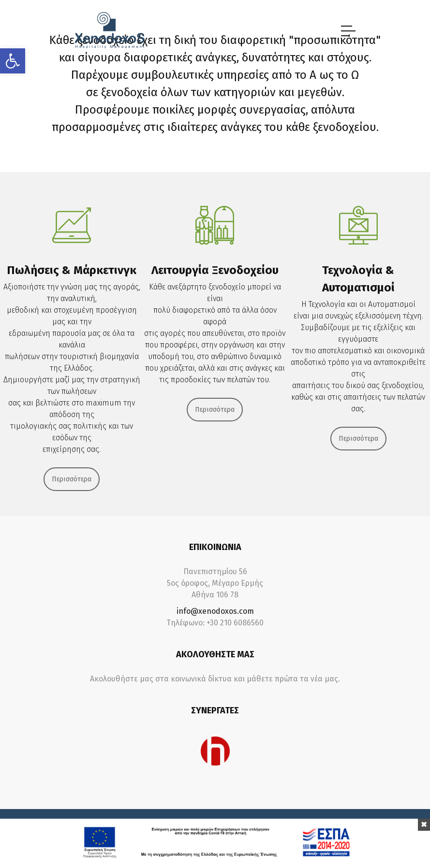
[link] (13, 61)
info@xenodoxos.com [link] (215, 611)
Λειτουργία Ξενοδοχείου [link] (215, 270)
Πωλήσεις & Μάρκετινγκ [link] (72, 270)
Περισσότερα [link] (72, 479)
